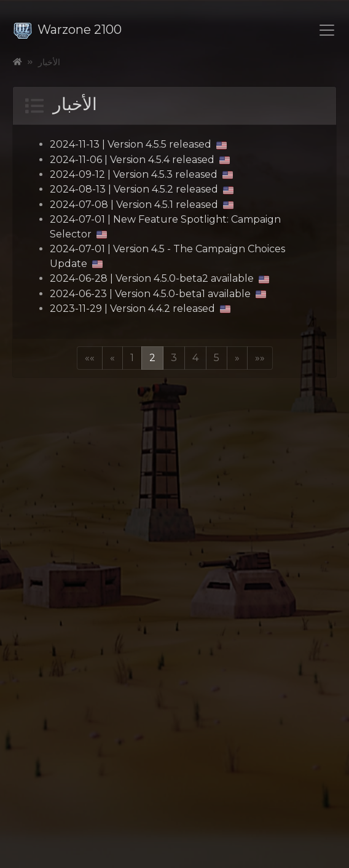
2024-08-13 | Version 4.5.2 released (142, 189)
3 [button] (174, 358)
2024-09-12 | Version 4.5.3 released (141, 174)
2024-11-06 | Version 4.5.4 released (140, 160)
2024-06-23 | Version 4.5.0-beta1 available (158, 294)
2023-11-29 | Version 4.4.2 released (140, 309)
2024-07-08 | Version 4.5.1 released (142, 205)
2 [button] (152, 358)
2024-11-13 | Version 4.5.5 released (138, 144)
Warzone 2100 (67, 30)
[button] (90, 358)
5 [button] (217, 358)
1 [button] (132, 358)
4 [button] (195, 358)
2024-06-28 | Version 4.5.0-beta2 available (159, 278)
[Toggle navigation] (327, 30)
